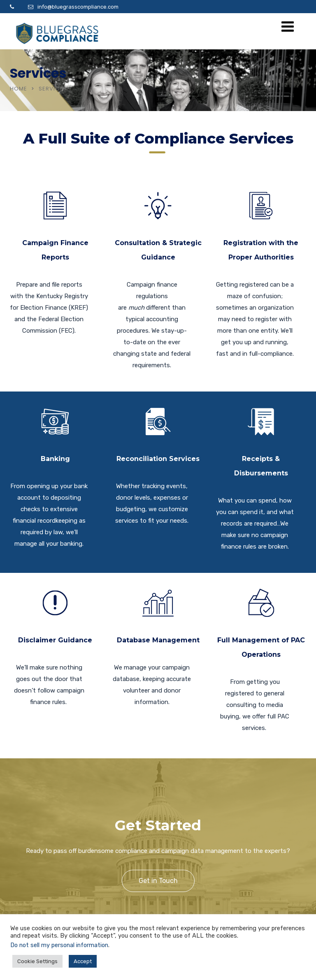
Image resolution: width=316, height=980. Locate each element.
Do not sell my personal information (59, 945)
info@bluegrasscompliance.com (78, 7)
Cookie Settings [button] (37, 961)
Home (19, 89)
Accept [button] (83, 961)
